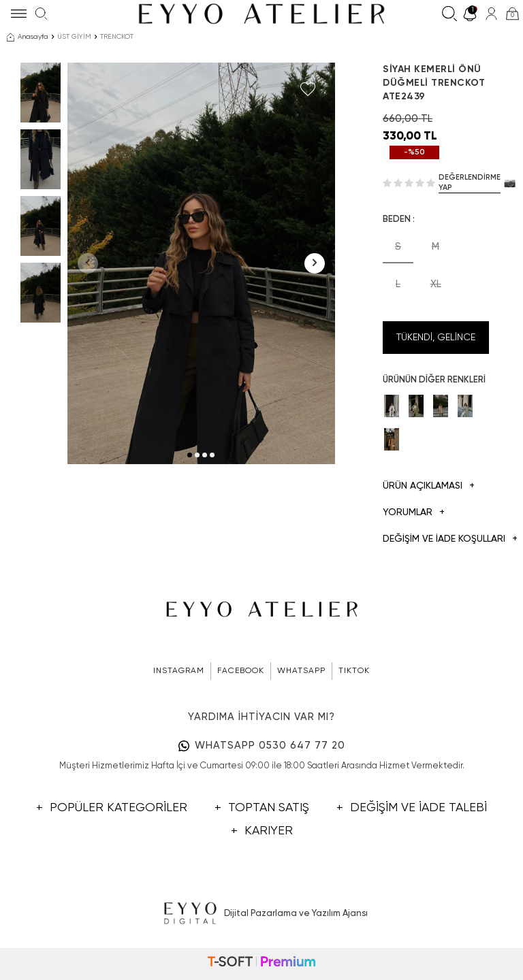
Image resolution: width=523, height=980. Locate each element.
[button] (190, 455)
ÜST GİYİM (74, 37)
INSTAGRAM (179, 671)
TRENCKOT (117, 37)
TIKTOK (354, 671)
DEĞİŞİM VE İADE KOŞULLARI (436, 539)
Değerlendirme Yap (470, 182)
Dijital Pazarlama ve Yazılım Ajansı (262, 914)
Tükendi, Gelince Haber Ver (436, 343)
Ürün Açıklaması (429, 486)
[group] (201, 263)
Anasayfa (28, 37)
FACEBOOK (241, 671)
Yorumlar (414, 513)
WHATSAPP (301, 671)
